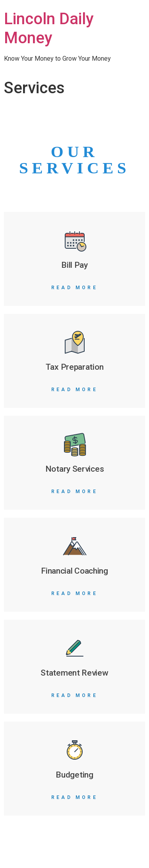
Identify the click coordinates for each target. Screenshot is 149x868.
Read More (74, 288)
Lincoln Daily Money (49, 28)
